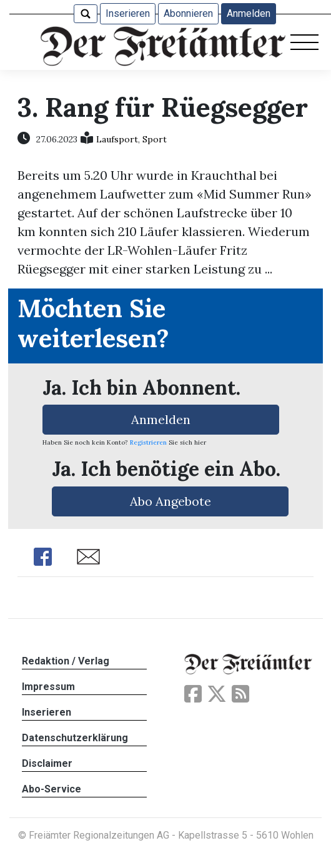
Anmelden (249, 13)
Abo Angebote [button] (170, 501)
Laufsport (117, 139)
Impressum (48, 687)
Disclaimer (47, 763)
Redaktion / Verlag (66, 661)
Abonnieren (188, 13)
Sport (155, 139)
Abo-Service (52, 789)
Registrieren (148, 442)
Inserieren (128, 13)
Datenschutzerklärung (75, 738)
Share (42, 557)
